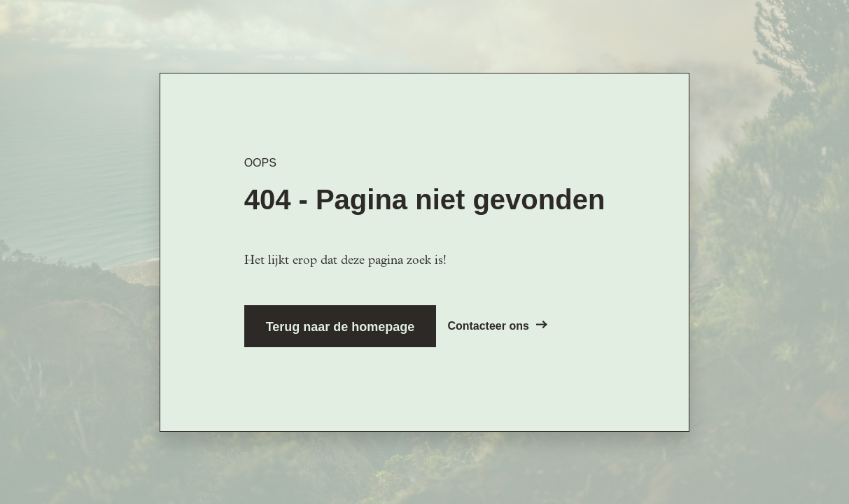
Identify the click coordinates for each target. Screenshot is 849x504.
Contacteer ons (497, 326)
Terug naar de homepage (341, 327)
